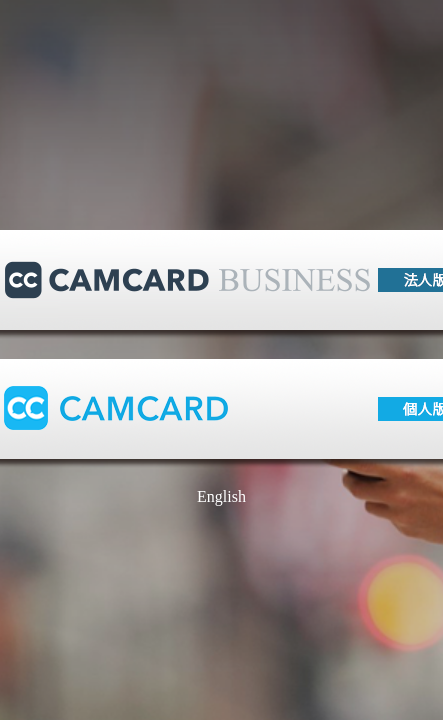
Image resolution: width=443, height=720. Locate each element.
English (221, 496)
